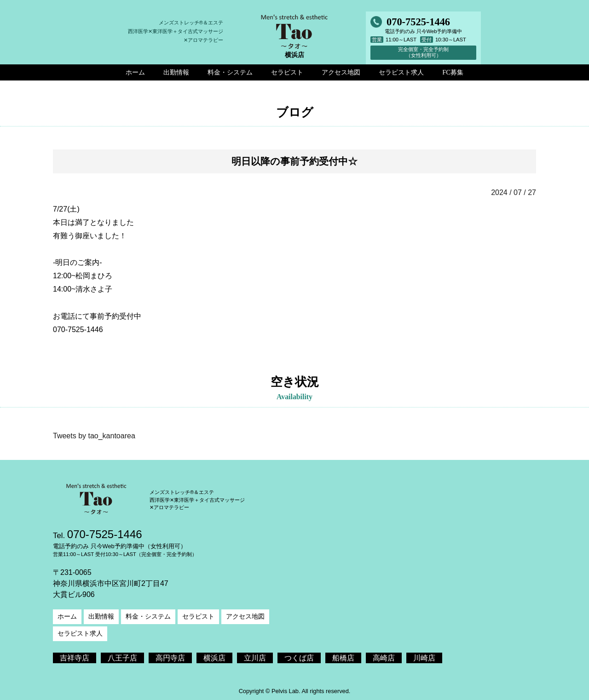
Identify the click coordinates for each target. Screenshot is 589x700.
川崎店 (424, 658)
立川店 (255, 658)
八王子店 (122, 658)
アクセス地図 (245, 616)
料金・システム (148, 616)
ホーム (67, 616)
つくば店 (299, 658)
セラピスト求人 (80, 633)
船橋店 (343, 658)
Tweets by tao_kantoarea (94, 436)
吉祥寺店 (75, 658)
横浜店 (214, 658)
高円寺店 (170, 658)
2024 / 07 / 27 (514, 192)
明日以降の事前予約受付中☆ (294, 161)
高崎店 (384, 658)
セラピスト (198, 616)
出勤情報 (101, 616)
